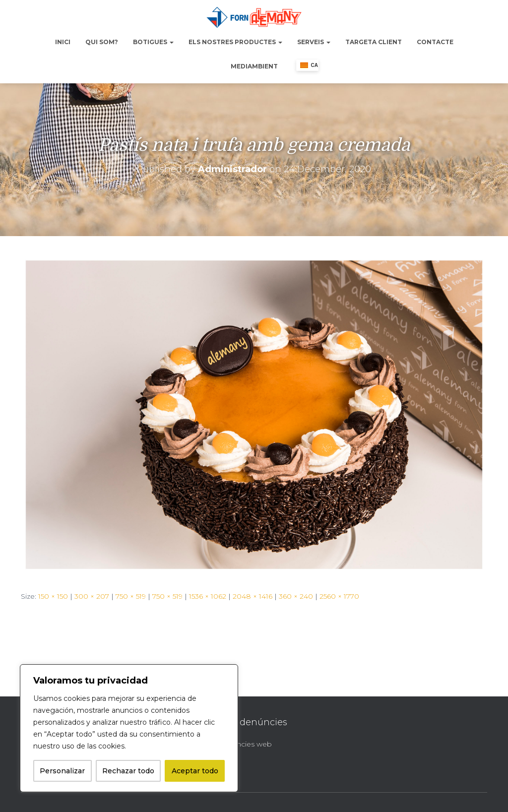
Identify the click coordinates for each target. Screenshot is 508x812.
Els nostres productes (235, 42)
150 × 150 (53, 596)
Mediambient (254, 66)
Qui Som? (102, 42)
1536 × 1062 (208, 596)
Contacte (435, 42)
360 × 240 (296, 596)
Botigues (153, 42)
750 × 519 (131, 596)
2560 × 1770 (339, 596)
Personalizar (62, 771)
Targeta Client (374, 42)
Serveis (314, 42)
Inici (63, 42)
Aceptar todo (195, 771)
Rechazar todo (128, 771)
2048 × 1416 (253, 596)
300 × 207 (92, 596)
